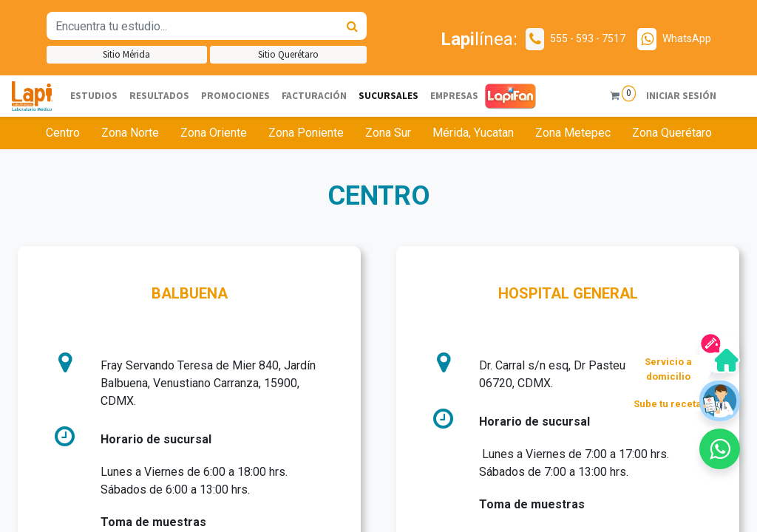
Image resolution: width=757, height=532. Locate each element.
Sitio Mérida (126, 54)
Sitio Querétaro (288, 54)
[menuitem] (94, 96)
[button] (720, 449)
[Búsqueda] (352, 26)
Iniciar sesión (681, 96)
